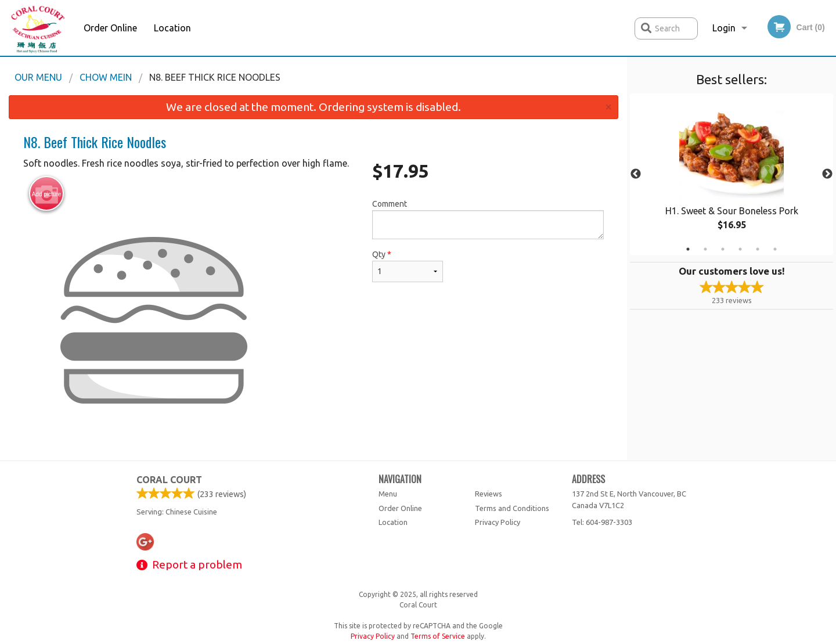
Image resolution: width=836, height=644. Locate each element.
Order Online (110, 28)
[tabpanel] (732, 174)
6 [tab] (775, 249)
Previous (636, 174)
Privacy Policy (498, 522)
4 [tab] (740, 249)
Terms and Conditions (512, 508)
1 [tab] (688, 249)
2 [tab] (705, 249)
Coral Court (169, 480)
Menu (388, 494)
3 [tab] (723, 249)
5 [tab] (758, 249)
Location (172, 28)
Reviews (489, 494)
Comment (488, 219)
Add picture (47, 194)
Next (827, 174)
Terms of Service (438, 636)
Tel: (602, 522)
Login (724, 28)
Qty (408, 266)
